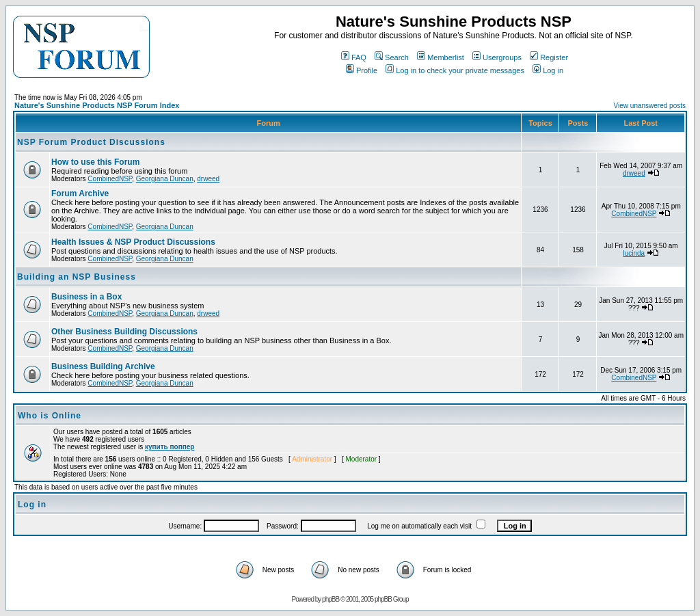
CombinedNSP (110, 179)
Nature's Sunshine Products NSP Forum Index (97, 105)
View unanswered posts (650, 106)
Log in (548, 70)
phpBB (331, 599)
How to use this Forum (95, 162)
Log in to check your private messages (455, 70)
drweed (208, 179)
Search (392, 57)
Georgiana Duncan (165, 179)
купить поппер (170, 447)
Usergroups (497, 57)
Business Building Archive (103, 366)
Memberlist (441, 57)
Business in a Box (86, 297)
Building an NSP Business (77, 277)
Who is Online (50, 416)
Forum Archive (80, 193)
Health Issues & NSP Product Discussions (133, 242)
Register (549, 57)
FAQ (354, 57)
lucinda (634, 253)
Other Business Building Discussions (124, 332)
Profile (362, 70)
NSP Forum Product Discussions (91, 142)
